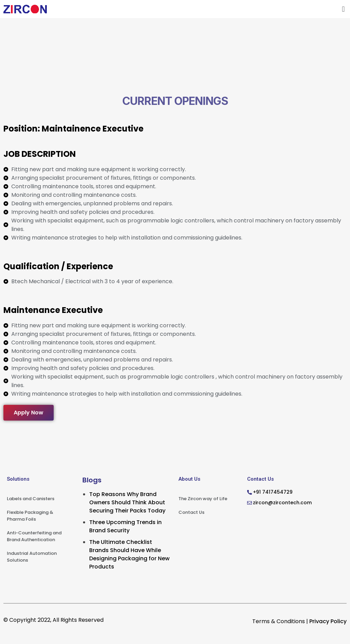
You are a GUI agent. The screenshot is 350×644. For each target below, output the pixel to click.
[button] (343, 9)
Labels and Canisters (31, 499)
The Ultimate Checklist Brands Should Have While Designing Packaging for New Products (129, 554)
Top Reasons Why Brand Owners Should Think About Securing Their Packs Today (127, 502)
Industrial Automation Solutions (32, 557)
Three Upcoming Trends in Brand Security (125, 526)
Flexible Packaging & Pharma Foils (30, 516)
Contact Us (191, 512)
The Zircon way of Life (203, 499)
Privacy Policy (328, 621)
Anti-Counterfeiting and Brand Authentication (34, 536)
